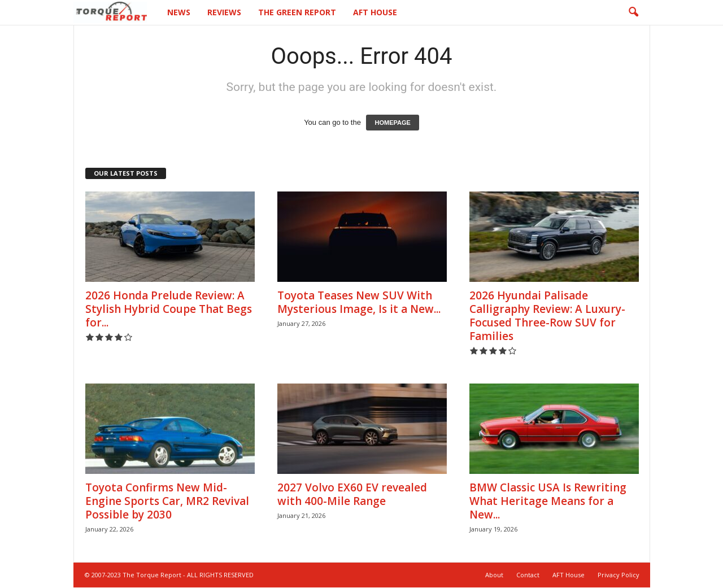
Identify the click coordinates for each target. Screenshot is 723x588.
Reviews (224, 12)
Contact (528, 575)
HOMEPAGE (392, 123)
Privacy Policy (619, 575)
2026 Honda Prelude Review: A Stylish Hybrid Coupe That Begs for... (169, 310)
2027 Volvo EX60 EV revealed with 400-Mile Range (352, 495)
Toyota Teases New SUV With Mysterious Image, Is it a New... (359, 303)
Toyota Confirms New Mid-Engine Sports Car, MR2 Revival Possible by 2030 (167, 502)
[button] (633, 12)
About (494, 575)
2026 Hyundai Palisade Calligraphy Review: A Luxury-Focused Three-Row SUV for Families (547, 316)
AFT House (375, 12)
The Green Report (297, 12)
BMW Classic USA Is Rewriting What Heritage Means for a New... (548, 502)
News (179, 12)
